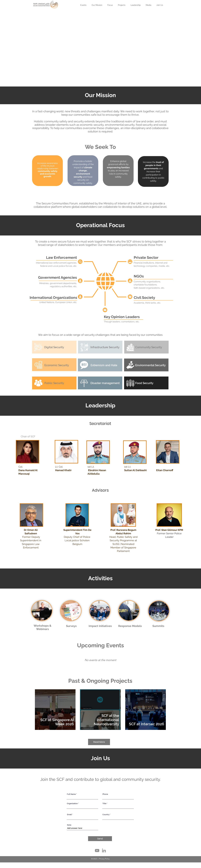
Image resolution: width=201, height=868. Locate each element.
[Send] (100, 839)
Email (69, 814)
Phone (105, 794)
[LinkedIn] (104, 850)
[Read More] (99, 742)
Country (106, 814)
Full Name (71, 794)
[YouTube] (97, 850)
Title (104, 803)
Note (69, 825)
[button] (122, 4)
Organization (72, 803)
